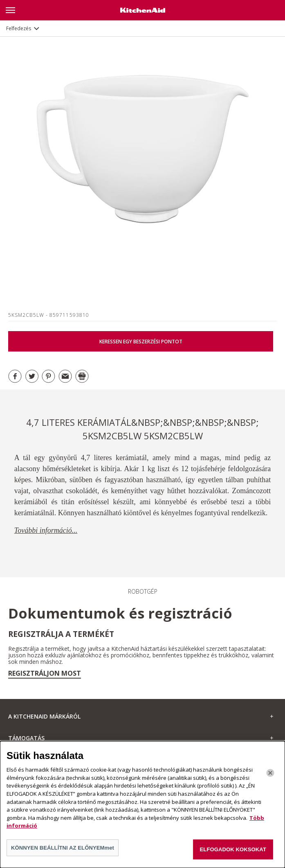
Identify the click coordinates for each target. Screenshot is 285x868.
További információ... (46, 530)
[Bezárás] (270, 778)
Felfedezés (19, 28)
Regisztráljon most (45, 673)
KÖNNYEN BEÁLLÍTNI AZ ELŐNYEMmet (63, 853)
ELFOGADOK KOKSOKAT (233, 854)
